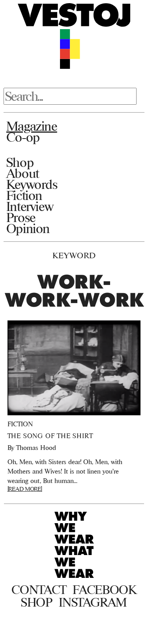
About (23, 173)
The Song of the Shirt (50, 436)
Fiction (24, 195)
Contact (39, 590)
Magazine (32, 126)
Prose (21, 217)
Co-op (23, 137)
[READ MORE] (25, 489)
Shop (20, 162)
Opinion (28, 228)
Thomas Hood (36, 448)
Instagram (93, 602)
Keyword (74, 255)
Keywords (32, 184)
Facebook (104, 590)
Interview (30, 206)
